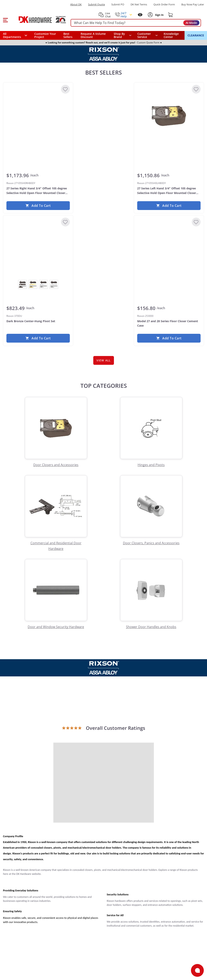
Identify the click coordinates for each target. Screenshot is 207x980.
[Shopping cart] (170, 15)
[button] (5, 20)
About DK (76, 4)
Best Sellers (68, 35)
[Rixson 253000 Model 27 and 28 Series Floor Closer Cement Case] (169, 248)
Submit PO (118, 4)
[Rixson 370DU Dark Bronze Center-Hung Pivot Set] (38, 248)
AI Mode (191, 23)
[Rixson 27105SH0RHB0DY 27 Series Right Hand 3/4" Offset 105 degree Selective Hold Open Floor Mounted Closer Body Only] (38, 116)
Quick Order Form (164, 4)
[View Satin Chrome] (54, 284)
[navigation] (148, 35)
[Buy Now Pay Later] (193, 4)
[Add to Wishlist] (65, 89)
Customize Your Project (45, 35)
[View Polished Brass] (33, 284)
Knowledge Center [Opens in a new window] (171, 35)
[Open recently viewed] (140, 15)
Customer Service (144, 35)
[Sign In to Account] (159, 15)
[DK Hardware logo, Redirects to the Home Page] (38, 20)
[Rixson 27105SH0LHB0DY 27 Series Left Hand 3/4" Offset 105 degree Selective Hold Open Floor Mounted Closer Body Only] (169, 116)
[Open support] (197, 970)
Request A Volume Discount (93, 35)
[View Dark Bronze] (22, 284)
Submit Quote (96, 4)
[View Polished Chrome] (43, 284)
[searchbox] (136, 23)
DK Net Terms (139, 4)
